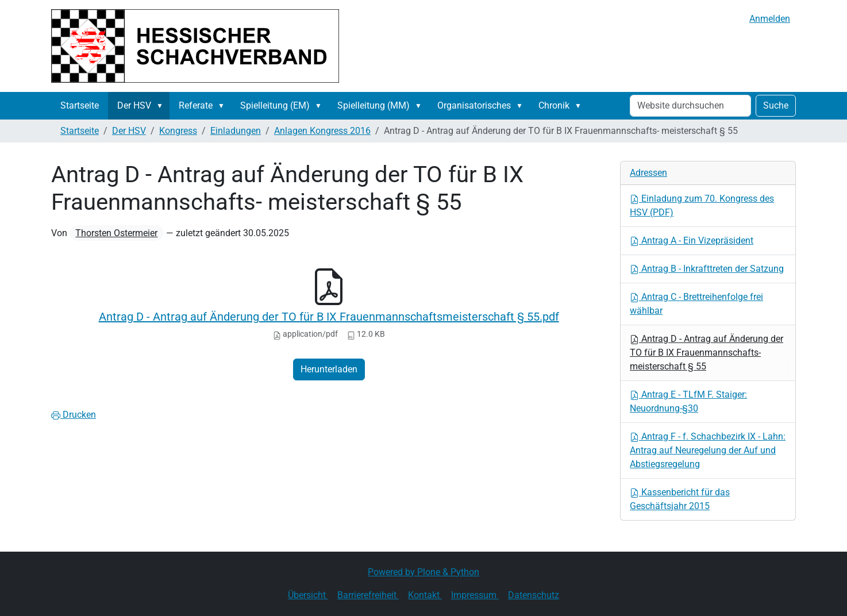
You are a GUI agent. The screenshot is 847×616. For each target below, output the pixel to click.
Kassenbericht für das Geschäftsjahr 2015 (680, 499)
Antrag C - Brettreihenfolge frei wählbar (696, 304)
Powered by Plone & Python (423, 572)
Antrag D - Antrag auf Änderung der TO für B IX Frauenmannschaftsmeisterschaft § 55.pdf (329, 317)
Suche (776, 105)
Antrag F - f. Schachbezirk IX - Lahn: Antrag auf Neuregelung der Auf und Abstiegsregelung (708, 450)
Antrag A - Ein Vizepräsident (692, 240)
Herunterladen (329, 369)
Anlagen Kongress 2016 (322, 131)
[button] (162, 106)
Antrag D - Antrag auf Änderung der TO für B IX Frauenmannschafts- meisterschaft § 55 (707, 353)
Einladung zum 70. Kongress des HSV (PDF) (702, 205)
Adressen (648, 173)
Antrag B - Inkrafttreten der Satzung (707, 269)
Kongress (178, 131)
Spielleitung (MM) (374, 105)
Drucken (74, 415)
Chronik (554, 105)
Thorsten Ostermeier (116, 233)
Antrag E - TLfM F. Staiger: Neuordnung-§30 (688, 401)
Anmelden (770, 19)
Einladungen (236, 131)
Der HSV (134, 105)
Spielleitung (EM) (275, 105)
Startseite (80, 105)
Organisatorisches (474, 105)
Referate (196, 105)
